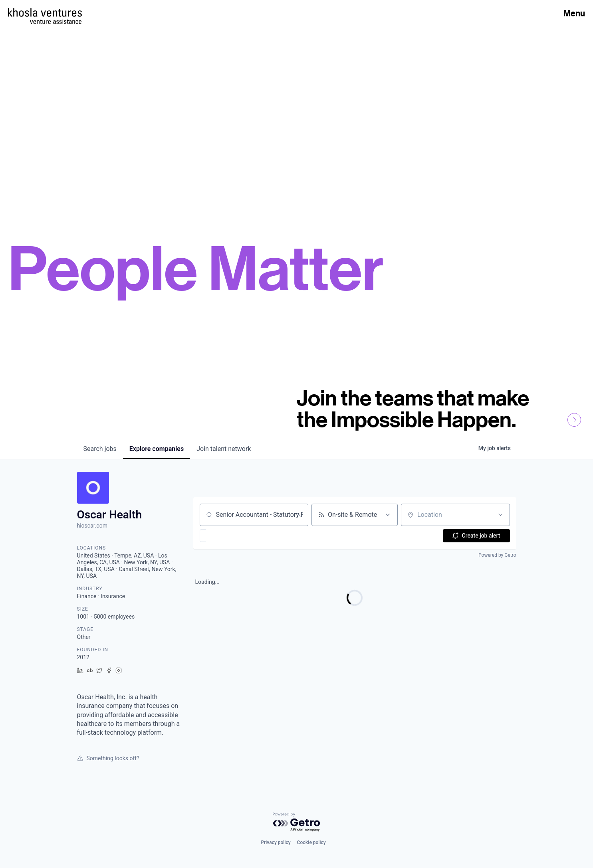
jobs (100, 449)
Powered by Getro (497, 555)
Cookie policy (311, 842)
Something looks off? (108, 758)
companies (157, 449)
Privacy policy (276, 842)
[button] (226, 536)
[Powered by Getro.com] (297, 822)
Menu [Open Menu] (574, 13)
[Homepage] (45, 12)
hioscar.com (92, 526)
